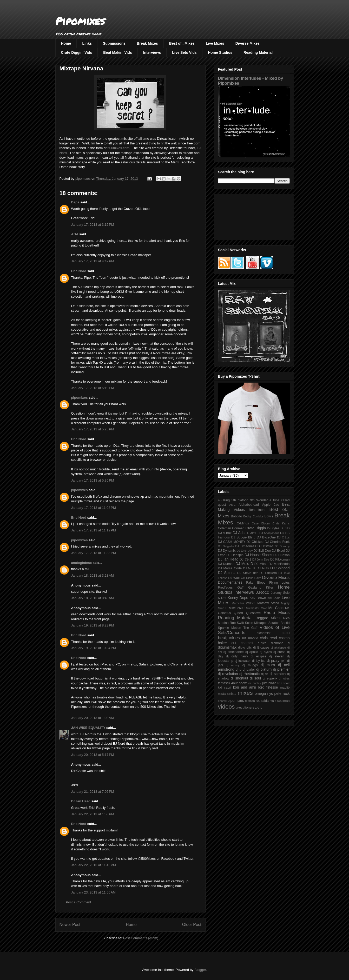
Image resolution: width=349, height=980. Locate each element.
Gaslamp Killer (261, 588)
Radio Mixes (276, 613)
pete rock (282, 694)
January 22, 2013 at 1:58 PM (93, 814)
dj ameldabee (234, 652)
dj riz (265, 674)
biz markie (250, 638)
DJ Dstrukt (265, 546)
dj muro (268, 665)
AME (232, 505)
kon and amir (245, 687)
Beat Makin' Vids (117, 52)
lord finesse (268, 687)
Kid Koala (274, 598)
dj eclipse (259, 656)
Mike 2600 (236, 608)
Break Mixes (147, 43)
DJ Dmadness (245, 546)
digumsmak (227, 647)
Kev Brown (258, 598)
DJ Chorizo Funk (277, 542)
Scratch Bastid (279, 623)
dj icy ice (259, 661)
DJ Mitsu (261, 564)
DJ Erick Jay (245, 551)
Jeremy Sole (280, 593)
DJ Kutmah (226, 564)
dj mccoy (233, 665)
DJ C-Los (283, 537)
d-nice (262, 643)
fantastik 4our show (232, 683)
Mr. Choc (276, 608)
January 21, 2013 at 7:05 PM (93, 792)
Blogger (200, 970)
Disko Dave (254, 578)
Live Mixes (215, 43)
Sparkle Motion (230, 628)
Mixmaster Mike (257, 608)
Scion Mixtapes (256, 623)
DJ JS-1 (245, 559)
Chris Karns (281, 523)
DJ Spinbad (280, 568)
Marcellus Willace (243, 603)
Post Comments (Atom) (141, 938)
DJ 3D (285, 528)
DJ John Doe (261, 559)
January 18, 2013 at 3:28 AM (93, 575)
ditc (249, 648)
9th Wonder (259, 500)
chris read (268, 638)
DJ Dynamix (227, 551)
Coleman (225, 528)
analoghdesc (81, 563)
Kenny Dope (238, 598)
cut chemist (242, 643)
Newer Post (70, 925)
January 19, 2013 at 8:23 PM (93, 625)
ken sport (283, 683)
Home (66, 43)
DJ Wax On (237, 578)
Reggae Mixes (268, 618)
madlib (285, 688)
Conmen (238, 528)
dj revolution (228, 674)
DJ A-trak (225, 533)
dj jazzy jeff (276, 661)
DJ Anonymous (269, 533)
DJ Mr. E (249, 568)
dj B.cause (261, 648)
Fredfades (225, 588)
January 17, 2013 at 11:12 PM (94, 530)
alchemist (264, 633)
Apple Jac (271, 505)
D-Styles (273, 528)
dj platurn (264, 669)
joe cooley (254, 683)
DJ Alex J (252, 533)
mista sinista (227, 694)
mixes (245, 693)
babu (285, 633)
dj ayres (266, 652)
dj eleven (277, 656)
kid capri (225, 688)
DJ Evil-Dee (262, 551)
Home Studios (220, 52)
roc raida (262, 701)
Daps (75, 202)
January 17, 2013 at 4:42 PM (93, 261)
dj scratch (278, 674)
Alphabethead (249, 505)
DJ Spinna (227, 573)
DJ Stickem (268, 573)
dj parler (249, 670)
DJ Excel (278, 551)
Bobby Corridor (253, 516)
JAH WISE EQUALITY (88, 728)
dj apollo (252, 652)
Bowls (269, 516)
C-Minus (243, 523)
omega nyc (264, 694)
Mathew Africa (268, 603)
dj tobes (284, 678)
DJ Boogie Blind (243, 537)
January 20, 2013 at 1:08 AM (93, 718)
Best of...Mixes (182, 43)
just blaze (269, 683)
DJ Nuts (263, 568)
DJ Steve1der (248, 573)
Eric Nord (79, 271)
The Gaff (250, 628)
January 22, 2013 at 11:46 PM (94, 865)
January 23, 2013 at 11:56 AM (94, 892)
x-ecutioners (245, 708)
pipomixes (80, 398)
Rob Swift (237, 623)
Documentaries (230, 582)
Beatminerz (257, 510)
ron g (273, 701)
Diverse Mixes (248, 43)
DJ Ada (239, 533)
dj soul (255, 678)
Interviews (152, 52)
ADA (75, 234)
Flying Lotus (279, 583)
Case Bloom (261, 523)
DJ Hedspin (235, 555)
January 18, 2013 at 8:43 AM (93, 598)
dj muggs (250, 665)
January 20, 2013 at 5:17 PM (93, 755)
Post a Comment (79, 902)
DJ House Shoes (258, 555)
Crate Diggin (256, 528)
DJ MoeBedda (279, 564)
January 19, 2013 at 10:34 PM (94, 648)
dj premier (281, 669)
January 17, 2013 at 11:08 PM (94, 508)
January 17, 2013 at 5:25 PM (93, 429)
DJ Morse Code (230, 568)
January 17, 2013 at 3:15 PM (93, 225)
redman (250, 701)
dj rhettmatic (249, 674)
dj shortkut (239, 678)
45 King (224, 500)
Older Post (192, 925)
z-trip (259, 708)
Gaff (240, 588)
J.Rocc (262, 592)
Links (87, 43)
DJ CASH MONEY (232, 542)
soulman (284, 701)
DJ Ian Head (81, 801)
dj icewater (243, 661)
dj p (239, 670)
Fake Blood (256, 583)
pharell (222, 701)
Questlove (253, 613)
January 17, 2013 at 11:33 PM (94, 553)
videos (226, 707)
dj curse (279, 652)
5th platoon (240, 500)
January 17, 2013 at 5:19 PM (93, 388)
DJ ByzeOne (266, 537)
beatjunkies (229, 638)
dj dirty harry (237, 656)
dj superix (270, 678)
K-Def (222, 598)
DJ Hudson (282, 555)
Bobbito (236, 516)
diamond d (280, 643)
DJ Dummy (282, 546)
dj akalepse (278, 648)
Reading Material (258, 52)
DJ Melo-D (244, 564)
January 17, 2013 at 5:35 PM (93, 480)
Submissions (114, 43)
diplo (242, 648)
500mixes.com (118, 148)
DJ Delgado (226, 546)
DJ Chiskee (255, 542)
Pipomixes (80, 21)
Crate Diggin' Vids (77, 52)
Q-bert (238, 613)
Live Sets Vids (184, 52)
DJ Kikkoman (280, 559)
